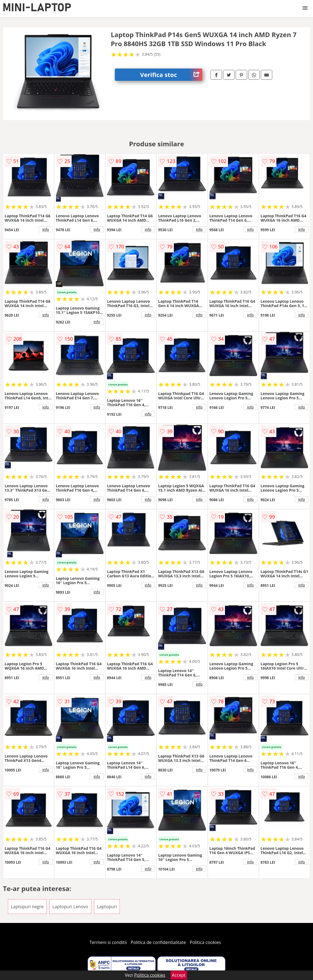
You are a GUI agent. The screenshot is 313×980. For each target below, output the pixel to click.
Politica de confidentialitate (158, 942)
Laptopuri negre (27, 907)
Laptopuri (107, 907)
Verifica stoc (171, 75)
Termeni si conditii (108, 942)
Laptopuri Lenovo (70, 907)
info (46, 229)
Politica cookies (205, 942)
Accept (179, 975)
